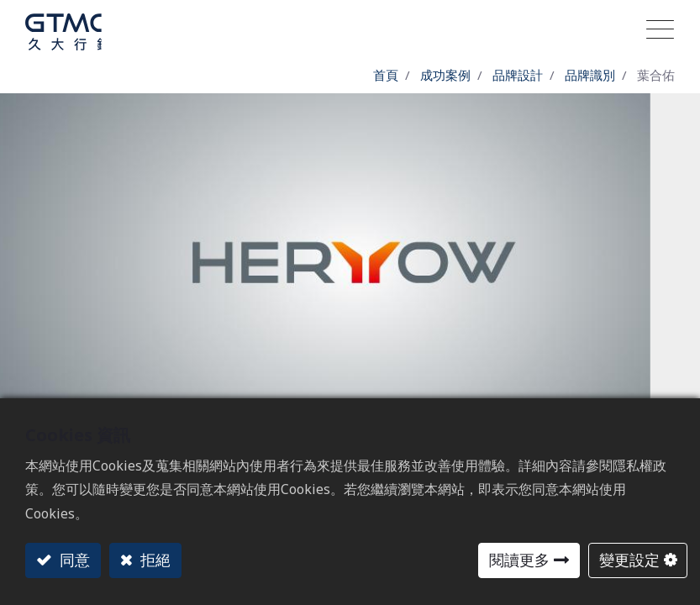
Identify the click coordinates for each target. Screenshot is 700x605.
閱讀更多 (519, 560)
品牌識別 (590, 75)
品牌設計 (518, 75)
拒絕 (153, 560)
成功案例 (445, 75)
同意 (73, 560)
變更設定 (629, 560)
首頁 (386, 75)
